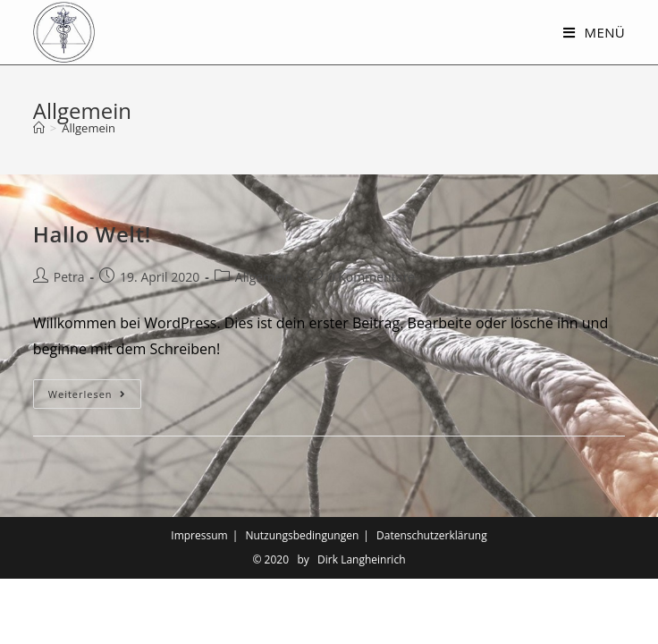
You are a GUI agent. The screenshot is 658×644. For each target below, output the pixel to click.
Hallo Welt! (92, 234)
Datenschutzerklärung (432, 601)
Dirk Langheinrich (361, 625)
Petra (69, 277)
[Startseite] (39, 128)
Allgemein (264, 277)
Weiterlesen (95, 397)
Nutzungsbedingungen (302, 601)
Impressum (199, 601)
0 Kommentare (371, 277)
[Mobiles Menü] (594, 32)
